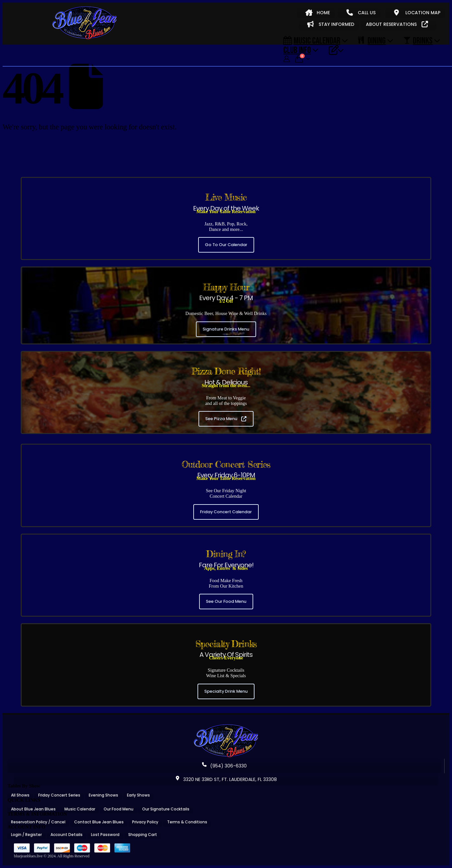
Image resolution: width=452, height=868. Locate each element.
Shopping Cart (143, 835)
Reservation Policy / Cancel (38, 822)
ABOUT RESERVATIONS (397, 24)
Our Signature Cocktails (166, 809)
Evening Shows (103, 795)
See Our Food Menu (226, 601)
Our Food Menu (119, 809)
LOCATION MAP (417, 13)
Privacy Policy (145, 822)
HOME (318, 13)
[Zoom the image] (226, 726)
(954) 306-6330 (224, 766)
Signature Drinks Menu (226, 329)
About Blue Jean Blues (33, 809)
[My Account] (287, 59)
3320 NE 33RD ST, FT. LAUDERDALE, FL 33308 (226, 779)
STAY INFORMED (331, 24)
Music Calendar (312, 40)
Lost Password (105, 835)
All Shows (20, 795)
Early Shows (138, 795)
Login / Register (26, 835)
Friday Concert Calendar (226, 512)
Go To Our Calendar (226, 245)
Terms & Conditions (187, 822)
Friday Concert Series (59, 795)
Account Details (67, 835)
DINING (372, 40)
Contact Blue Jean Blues (99, 822)
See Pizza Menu (226, 419)
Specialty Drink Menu (226, 691)
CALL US (361, 13)
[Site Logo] (85, 23)
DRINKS (418, 40)
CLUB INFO (297, 50)
